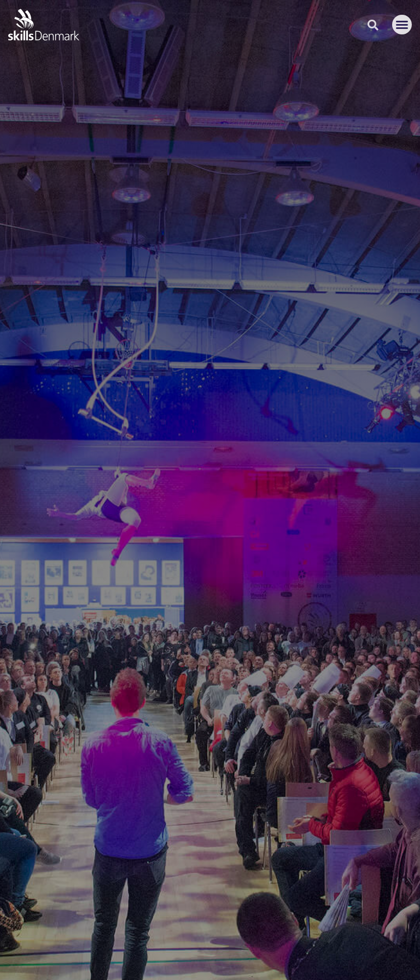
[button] (402, 25)
